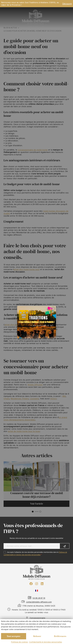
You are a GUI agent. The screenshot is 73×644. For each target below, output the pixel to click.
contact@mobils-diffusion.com (39, 602)
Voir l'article (37, 504)
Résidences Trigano (20, 399)
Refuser (37, 636)
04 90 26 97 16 (39, 598)
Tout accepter (14, 636)
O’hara (6, 399)
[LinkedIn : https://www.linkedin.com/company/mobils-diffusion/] (42, 584)
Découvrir (67, 4)
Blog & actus (10, 28)
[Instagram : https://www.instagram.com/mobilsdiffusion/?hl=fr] (37, 584)
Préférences (60, 636)
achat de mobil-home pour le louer (24, 431)
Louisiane (34, 399)
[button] (33, 512)
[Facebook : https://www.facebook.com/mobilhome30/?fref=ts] (31, 584)
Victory (53, 399)
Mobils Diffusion (35, 385)
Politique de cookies (19, 642)
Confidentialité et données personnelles (45, 642)
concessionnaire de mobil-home (33, 150)
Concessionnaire (36, 618)
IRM (64, 396)
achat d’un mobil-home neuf (27, 269)
